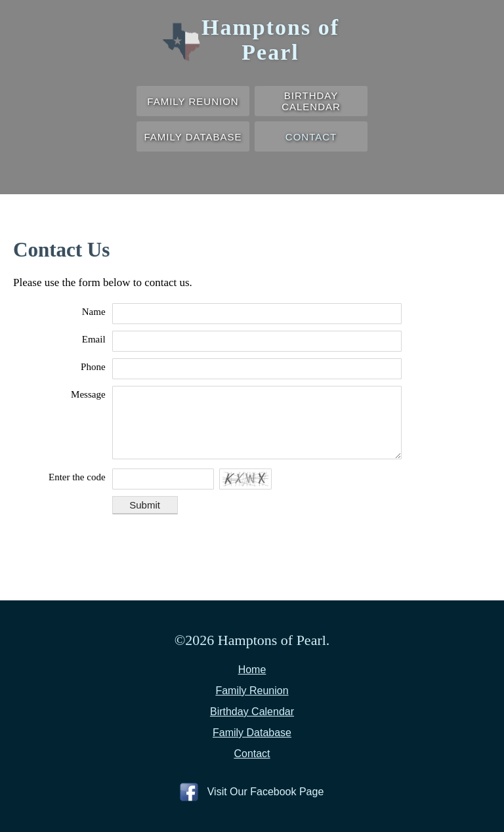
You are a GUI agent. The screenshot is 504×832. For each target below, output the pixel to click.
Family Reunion (193, 101)
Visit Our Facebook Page (266, 792)
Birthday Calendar (311, 101)
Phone (93, 367)
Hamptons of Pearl (270, 40)
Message (88, 394)
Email (94, 339)
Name (94, 312)
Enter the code (77, 477)
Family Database (193, 137)
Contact (311, 137)
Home (252, 670)
